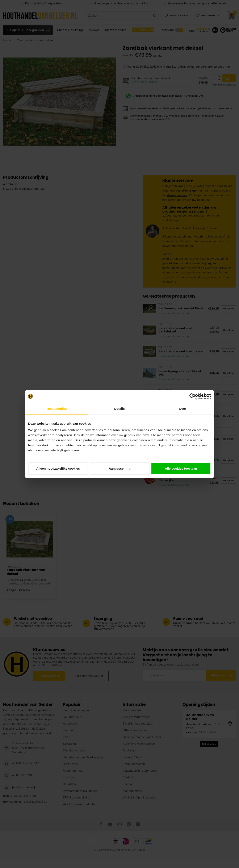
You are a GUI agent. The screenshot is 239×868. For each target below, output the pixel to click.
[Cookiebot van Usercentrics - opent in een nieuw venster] (192, 396)
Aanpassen (120, 468)
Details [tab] (119, 408)
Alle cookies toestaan (181, 468)
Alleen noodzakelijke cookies (58, 468)
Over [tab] (183, 408)
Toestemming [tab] (56, 408)
